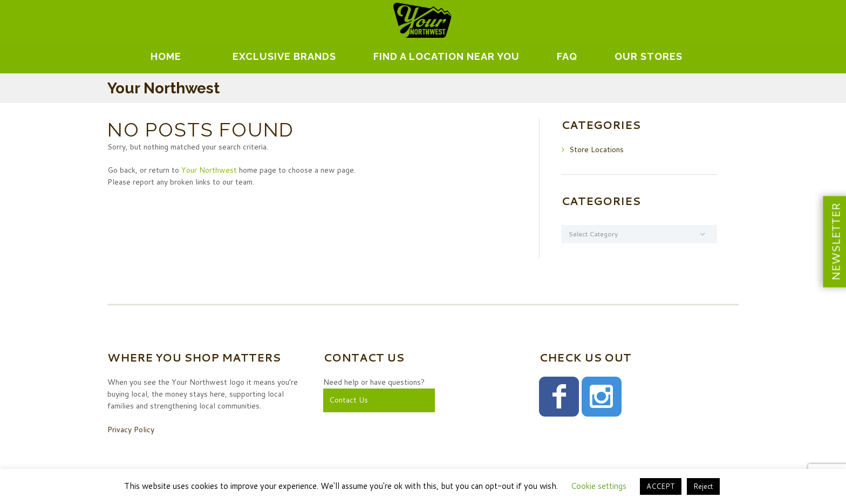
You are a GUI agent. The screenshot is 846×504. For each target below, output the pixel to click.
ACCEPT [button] (661, 486)
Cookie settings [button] (599, 486)
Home (166, 56)
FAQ (567, 56)
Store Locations (596, 149)
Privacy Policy (131, 430)
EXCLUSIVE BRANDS (284, 56)
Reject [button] (703, 486)
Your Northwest (209, 170)
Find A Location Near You (446, 56)
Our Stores (649, 56)
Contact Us (349, 400)
